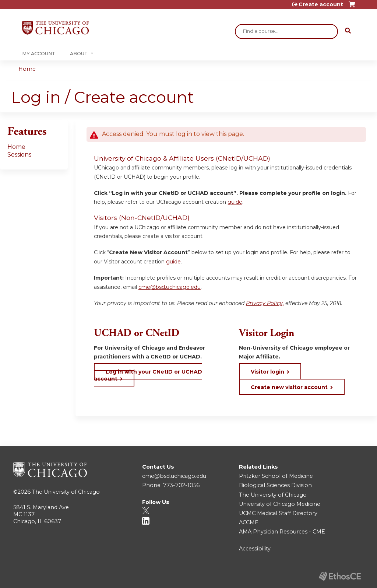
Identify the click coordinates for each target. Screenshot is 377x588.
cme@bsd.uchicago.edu (170, 287)
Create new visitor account (289, 387)
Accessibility (255, 549)
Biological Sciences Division (275, 485)
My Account (39, 54)
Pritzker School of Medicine (276, 476)
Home (27, 69)
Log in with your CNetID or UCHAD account (148, 375)
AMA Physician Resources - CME (282, 532)
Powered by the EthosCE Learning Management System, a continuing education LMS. (340, 576)
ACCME (249, 522)
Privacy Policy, (265, 303)
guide (235, 202)
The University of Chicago (66, 492)
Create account (321, 4)
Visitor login (267, 372)
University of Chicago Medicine (280, 504)
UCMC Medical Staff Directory (278, 513)
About (79, 54)
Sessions (19, 155)
